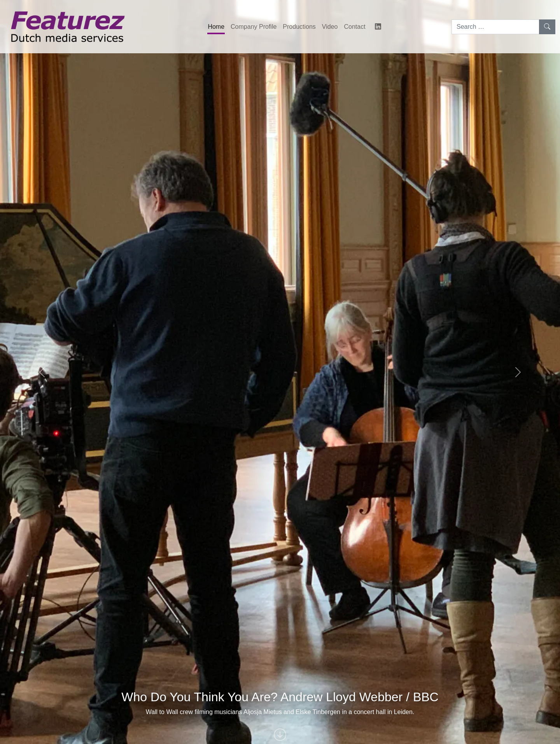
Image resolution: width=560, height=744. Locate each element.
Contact (354, 27)
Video (330, 27)
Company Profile (254, 27)
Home (216, 27)
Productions (299, 27)
